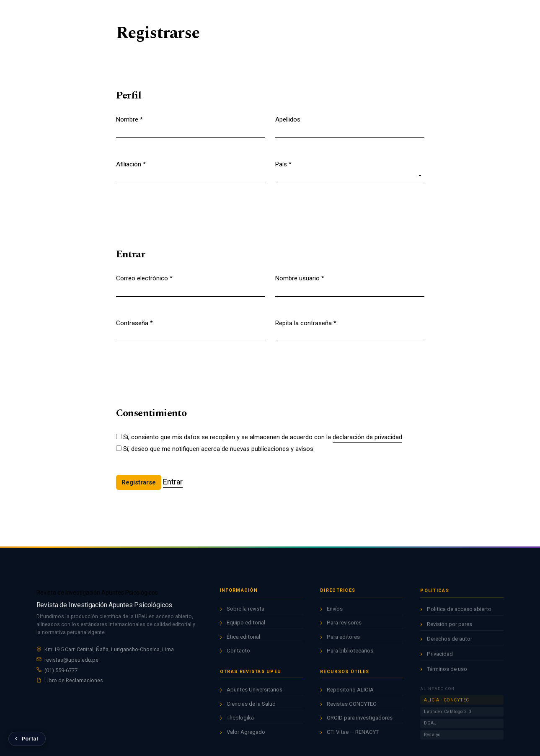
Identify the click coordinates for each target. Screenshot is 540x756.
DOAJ (430, 729)
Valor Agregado (246, 734)
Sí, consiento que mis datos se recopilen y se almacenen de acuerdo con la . (263, 438)
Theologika (240, 720)
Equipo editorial (246, 625)
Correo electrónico (144, 278)
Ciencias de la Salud (251, 706)
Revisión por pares (450, 629)
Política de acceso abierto (459, 614)
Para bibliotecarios (350, 654)
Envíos (335, 612)
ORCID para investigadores (360, 721)
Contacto (238, 653)
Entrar (497, 13)
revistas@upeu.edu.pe (71, 661)
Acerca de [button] (335, 12)
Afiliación (131, 164)
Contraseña (134, 323)
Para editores (343, 640)
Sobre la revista (245, 610)
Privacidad (440, 659)
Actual (239, 12)
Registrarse (462, 13)
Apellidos (288, 119)
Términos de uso (447, 674)
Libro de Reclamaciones (74, 682)
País (283, 164)
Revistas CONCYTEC (352, 707)
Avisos (302, 12)
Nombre (129, 119)
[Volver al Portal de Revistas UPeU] (27, 739)
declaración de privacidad (367, 437)
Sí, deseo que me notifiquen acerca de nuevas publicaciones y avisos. (219, 449)
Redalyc (432, 740)
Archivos (270, 12)
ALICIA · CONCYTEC (447, 706)
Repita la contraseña (306, 323)
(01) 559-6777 (61, 671)
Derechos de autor (450, 644)
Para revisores (344, 626)
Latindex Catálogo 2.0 (448, 717)
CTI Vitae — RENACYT (353, 735)
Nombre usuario (300, 278)
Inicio (213, 12)
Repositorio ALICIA (350, 693)
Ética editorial (243, 638)
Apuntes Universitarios (254, 692)
